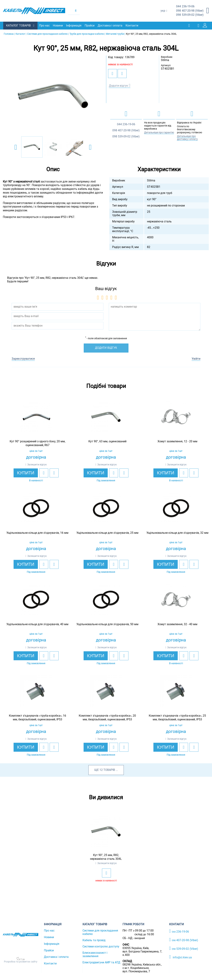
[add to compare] (122, 73)
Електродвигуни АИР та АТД (101, 962)
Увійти (196, 358)
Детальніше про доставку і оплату (187, 138)
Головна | (9, 34)
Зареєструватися (23, 358)
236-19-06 (185, 7)
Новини (58, 25)
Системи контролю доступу (101, 946)
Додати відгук (119, 85)
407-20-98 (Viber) (190, 11)
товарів (109, 770)
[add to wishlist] (113, 73)
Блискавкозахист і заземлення (95, 954)
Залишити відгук (37, 464)
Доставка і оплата (110, 25)
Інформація (74, 25)
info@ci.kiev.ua (180, 957)
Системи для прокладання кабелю (100, 932)
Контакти (132, 25)
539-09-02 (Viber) (190, 15)
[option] (53, 96)
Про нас (45, 25)
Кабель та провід (94, 940)
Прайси (90, 25)
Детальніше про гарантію (159, 132)
